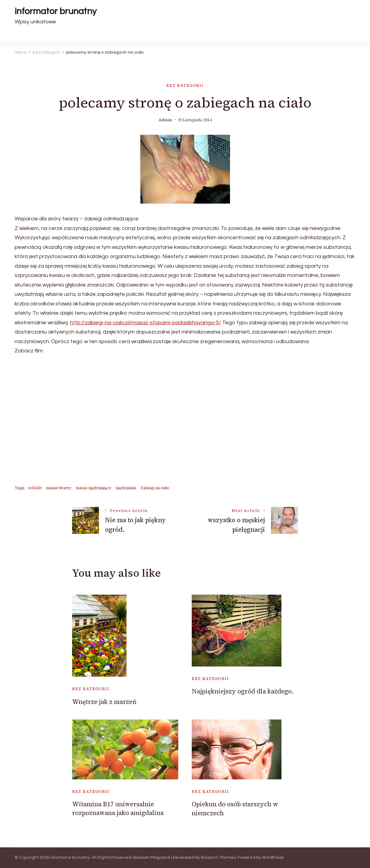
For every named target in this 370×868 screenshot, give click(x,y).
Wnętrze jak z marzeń (104, 702)
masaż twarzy (59, 488)
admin (165, 120)
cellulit (35, 488)
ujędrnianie (126, 488)
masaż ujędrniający (93, 488)
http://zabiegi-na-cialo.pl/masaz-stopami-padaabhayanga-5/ (146, 323)
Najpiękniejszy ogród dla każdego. (243, 691)
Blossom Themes (218, 858)
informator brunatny (56, 11)
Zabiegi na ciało (155, 488)
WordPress (273, 858)
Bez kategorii (185, 85)
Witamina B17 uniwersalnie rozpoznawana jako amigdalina (118, 808)
